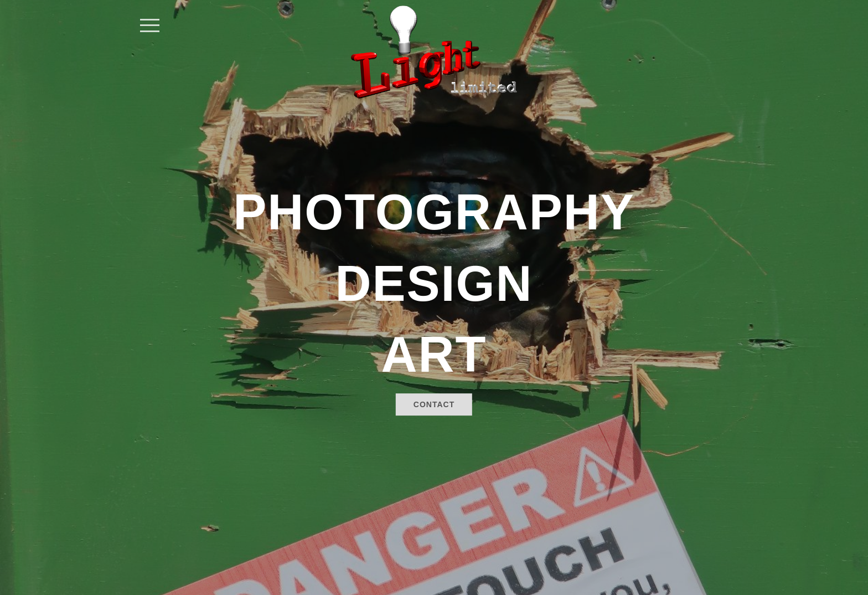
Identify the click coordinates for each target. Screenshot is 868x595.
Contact (434, 404)
